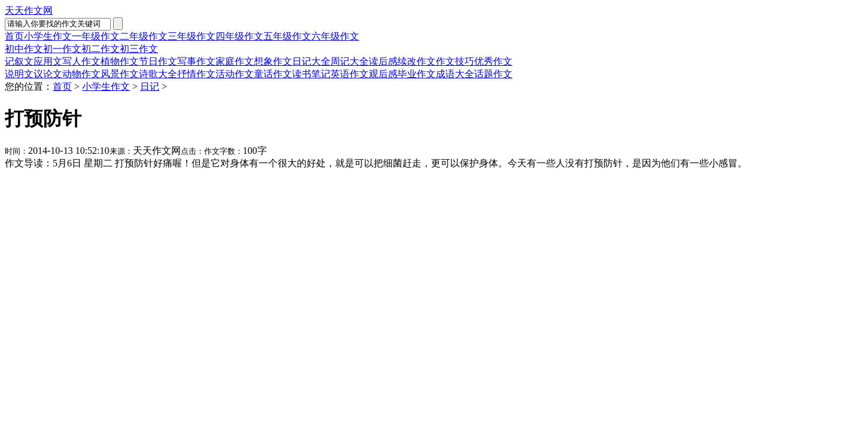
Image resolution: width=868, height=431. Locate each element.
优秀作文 (493, 61)
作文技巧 (455, 61)
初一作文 (62, 49)
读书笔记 (311, 74)
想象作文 (273, 61)
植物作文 (120, 61)
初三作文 (139, 49)
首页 (14, 36)
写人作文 (81, 61)
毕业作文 (417, 74)
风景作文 (120, 74)
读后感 (383, 61)
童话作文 (273, 74)
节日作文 (158, 61)
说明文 (19, 74)
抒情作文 (196, 74)
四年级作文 (239, 36)
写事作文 (196, 61)
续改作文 (417, 61)
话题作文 (493, 74)
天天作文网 (29, 10)
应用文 (48, 61)
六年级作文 (335, 36)
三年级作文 (192, 36)
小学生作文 (48, 36)
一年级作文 (96, 36)
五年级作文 (287, 36)
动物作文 (81, 74)
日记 (150, 86)
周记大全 (350, 61)
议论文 (48, 74)
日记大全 (311, 61)
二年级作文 (144, 36)
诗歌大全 (158, 74)
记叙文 (19, 61)
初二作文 (101, 49)
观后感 (383, 74)
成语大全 (455, 74)
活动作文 (235, 74)
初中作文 (24, 49)
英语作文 (350, 74)
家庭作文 (235, 61)
